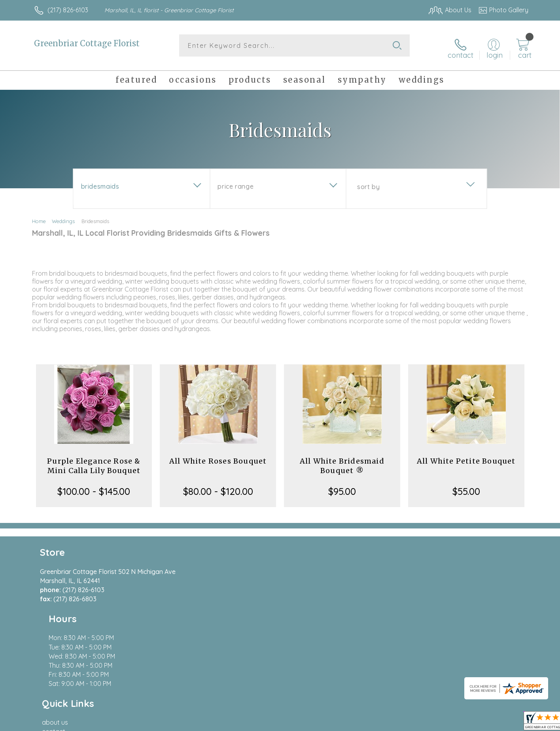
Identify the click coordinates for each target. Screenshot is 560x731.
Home (39, 217)
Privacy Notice (402, 723)
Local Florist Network (458, 723)
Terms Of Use (355, 723)
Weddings (63, 217)
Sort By (368, 182)
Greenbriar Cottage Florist (87, 43)
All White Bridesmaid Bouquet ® (342, 461)
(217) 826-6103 (68, 10)
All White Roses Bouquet (218, 457)
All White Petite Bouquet (466, 457)
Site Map (507, 723)
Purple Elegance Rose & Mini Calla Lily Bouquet (94, 461)
